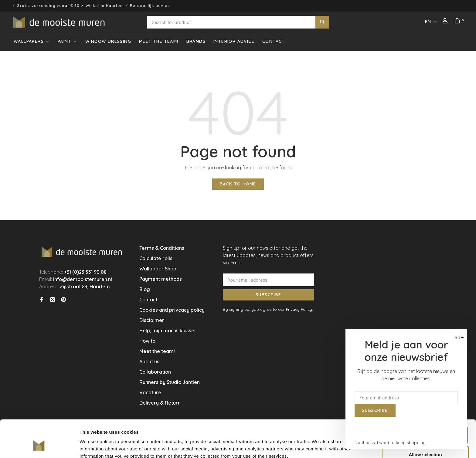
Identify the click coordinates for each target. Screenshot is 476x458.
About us (149, 361)
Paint (65, 41)
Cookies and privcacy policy (172, 310)
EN (428, 22)
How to (147, 341)
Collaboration (155, 372)
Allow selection (425, 423)
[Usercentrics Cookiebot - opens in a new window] (39, 446)
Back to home (238, 184)
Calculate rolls (156, 258)
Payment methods (161, 279)
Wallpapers (29, 41)
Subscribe (269, 295)
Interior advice (234, 41)
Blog (145, 289)
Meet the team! (159, 41)
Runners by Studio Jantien (170, 382)
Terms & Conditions (162, 248)
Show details (319, 444)
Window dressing (108, 41)
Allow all (425, 403)
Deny (425, 442)
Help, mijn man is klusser (168, 331)
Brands (196, 41)
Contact (274, 41)
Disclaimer (152, 320)
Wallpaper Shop (158, 269)
